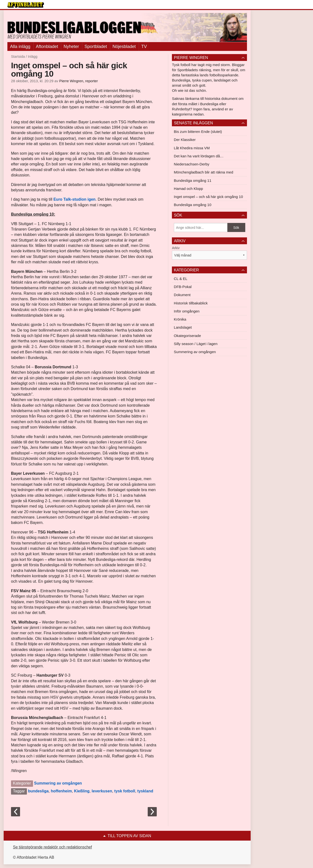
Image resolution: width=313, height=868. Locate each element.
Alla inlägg (20, 46)
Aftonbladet (47, 46)
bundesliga (38, 791)
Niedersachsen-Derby (192, 164)
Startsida (18, 57)
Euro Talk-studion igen (74, 199)
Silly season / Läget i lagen (196, 344)
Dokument (182, 295)
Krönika (180, 319)
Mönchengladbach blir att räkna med (204, 172)
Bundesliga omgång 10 (193, 205)
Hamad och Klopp (188, 189)
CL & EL (181, 279)
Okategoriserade (187, 336)
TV (144, 46)
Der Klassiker (185, 140)
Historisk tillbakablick (191, 303)
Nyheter (71, 46)
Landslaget (183, 327)
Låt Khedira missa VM (192, 148)
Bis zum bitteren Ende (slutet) (198, 132)
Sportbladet (96, 46)
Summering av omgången (58, 783)
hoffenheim (61, 791)
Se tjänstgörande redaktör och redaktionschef (52, 847)
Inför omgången (187, 311)
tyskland (145, 791)
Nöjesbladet (124, 46)
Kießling (82, 791)
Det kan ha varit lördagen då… (199, 156)
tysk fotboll (125, 791)
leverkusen (102, 791)
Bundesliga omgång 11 (193, 180)
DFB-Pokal (183, 287)
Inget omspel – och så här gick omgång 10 (208, 197)
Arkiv (176, 248)
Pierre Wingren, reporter (78, 81)
